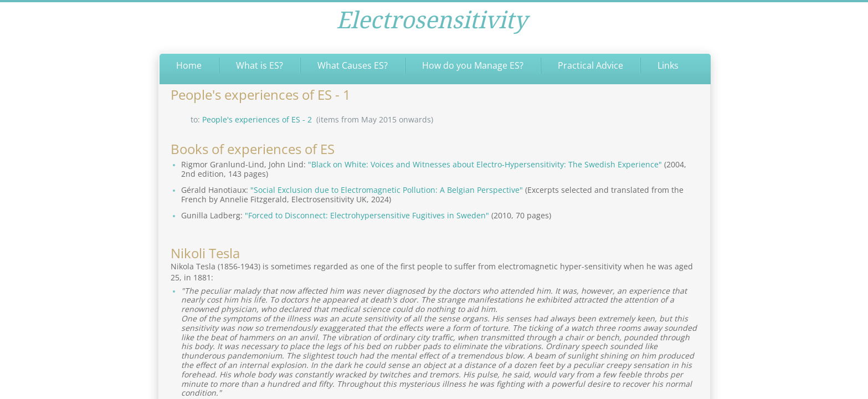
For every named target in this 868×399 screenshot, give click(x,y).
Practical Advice (590, 65)
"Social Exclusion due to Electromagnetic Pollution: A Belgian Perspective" (387, 190)
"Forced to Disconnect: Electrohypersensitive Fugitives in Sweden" (367, 215)
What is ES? (260, 65)
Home (189, 65)
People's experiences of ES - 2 (257, 119)
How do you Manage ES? (473, 65)
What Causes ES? (353, 65)
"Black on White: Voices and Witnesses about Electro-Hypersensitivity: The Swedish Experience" (485, 164)
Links (668, 65)
